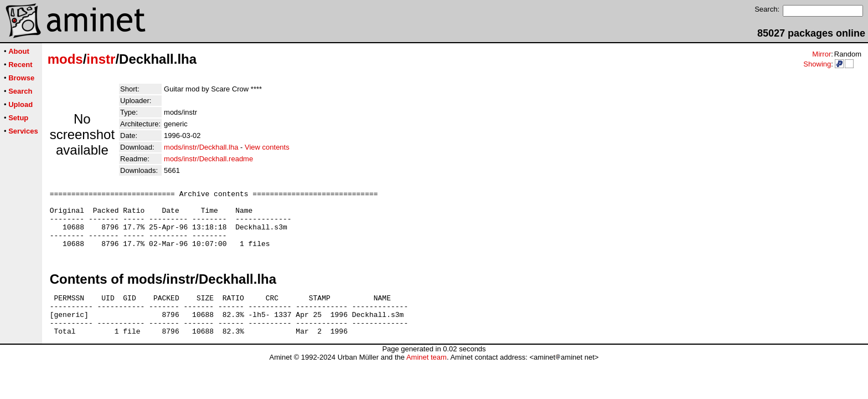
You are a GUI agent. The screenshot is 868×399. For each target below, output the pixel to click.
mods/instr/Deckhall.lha (201, 147)
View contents (267, 147)
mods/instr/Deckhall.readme (208, 159)
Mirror (821, 54)
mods (65, 59)
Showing (817, 64)
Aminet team (427, 377)
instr (101, 59)
